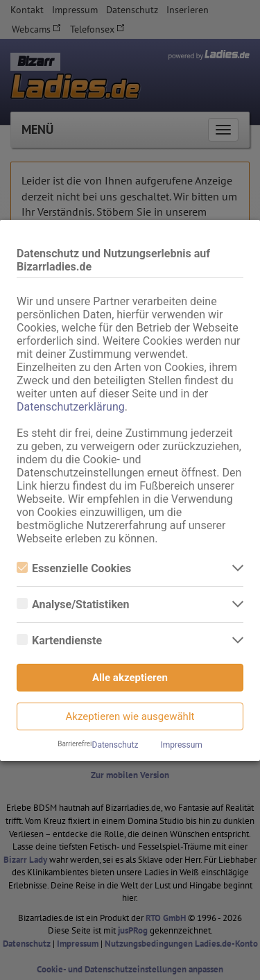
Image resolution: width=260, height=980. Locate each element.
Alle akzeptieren (130, 678)
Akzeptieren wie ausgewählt (130, 716)
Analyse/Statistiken (73, 604)
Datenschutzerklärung (71, 407)
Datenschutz (115, 745)
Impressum (181, 745)
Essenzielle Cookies (74, 568)
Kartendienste (59, 641)
